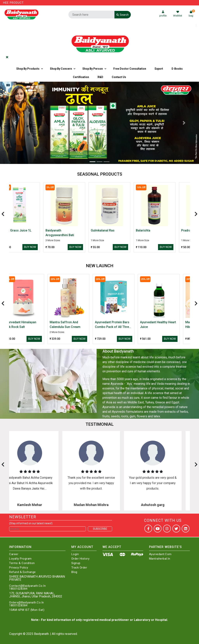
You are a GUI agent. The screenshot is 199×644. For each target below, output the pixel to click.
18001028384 (18, 589)
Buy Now (43, 247)
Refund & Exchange (22, 572)
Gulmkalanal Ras (115, 230)
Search (123, 15)
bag (192, 14)
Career (14, 554)
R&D (100, 77)
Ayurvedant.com (160, 554)
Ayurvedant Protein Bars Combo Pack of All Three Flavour (121, 325)
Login (75, 554)
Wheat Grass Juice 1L (29, 230)
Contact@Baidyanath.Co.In (27, 586)
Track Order (79, 568)
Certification (81, 77)
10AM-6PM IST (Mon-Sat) (27, 610)
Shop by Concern (61, 69)
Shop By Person (93, 69)
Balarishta (156, 230)
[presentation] (3, 214)
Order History (80, 559)
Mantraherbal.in (160, 559)
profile (163, 14)
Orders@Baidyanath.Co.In (27, 603)
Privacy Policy (19, 568)
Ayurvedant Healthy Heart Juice (167, 325)
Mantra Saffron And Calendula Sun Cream (74, 325)
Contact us (119, 77)
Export (159, 69)
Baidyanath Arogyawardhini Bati (73, 233)
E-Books (177, 69)
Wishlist (178, 14)
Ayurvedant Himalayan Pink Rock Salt (29, 325)
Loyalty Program (20, 559)
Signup (76, 563)
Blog (74, 572)
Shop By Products (28, 69)
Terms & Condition (22, 563)
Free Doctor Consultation (130, 69)
